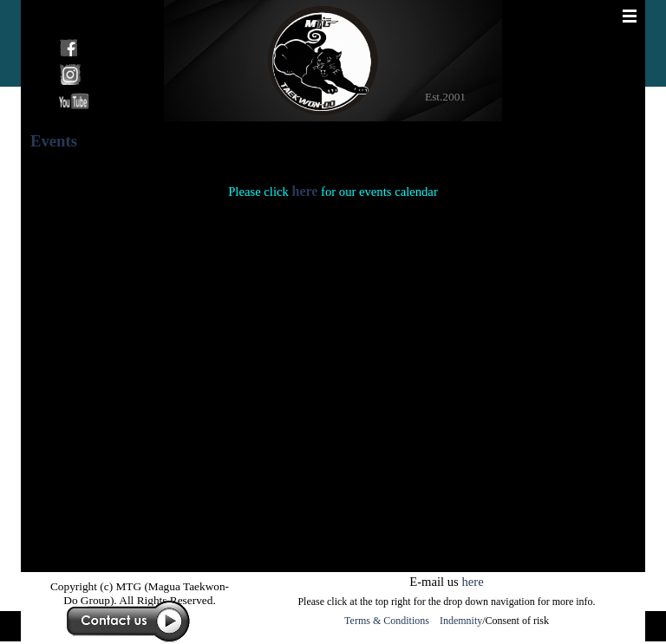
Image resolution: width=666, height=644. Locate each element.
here (304, 191)
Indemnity (461, 621)
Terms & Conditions (389, 621)
